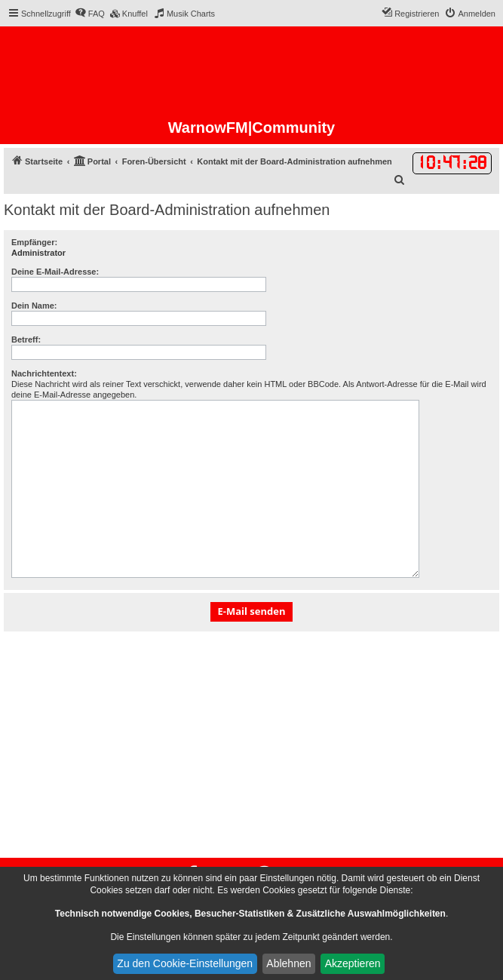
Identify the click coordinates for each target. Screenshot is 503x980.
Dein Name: (34, 306)
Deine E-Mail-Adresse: (55, 272)
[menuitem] (90, 14)
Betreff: (26, 339)
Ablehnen (288, 963)
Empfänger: (34, 242)
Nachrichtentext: (44, 373)
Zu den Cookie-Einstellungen (185, 963)
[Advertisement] (251, 745)
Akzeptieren (353, 963)
